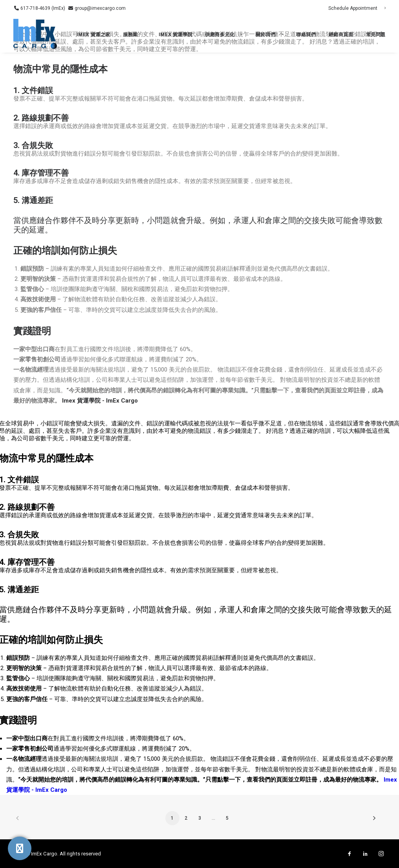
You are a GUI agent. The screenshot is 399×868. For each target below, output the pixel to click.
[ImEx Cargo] (36, 35)
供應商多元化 (224, 34)
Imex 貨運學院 (176, 34)
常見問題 (376, 34)
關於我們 (270, 34)
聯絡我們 (306, 34)
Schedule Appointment (357, 8)
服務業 (135, 34)
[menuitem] (357, 8)
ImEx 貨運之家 (93, 34)
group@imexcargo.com (100, 8)
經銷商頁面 (341, 34)
